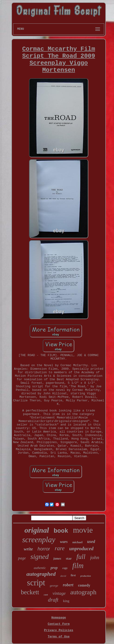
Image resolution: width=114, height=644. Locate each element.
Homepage (59, 618)
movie (83, 530)
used (91, 542)
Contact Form (59, 624)
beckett (30, 592)
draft (53, 600)
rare (60, 548)
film (78, 566)
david (63, 576)
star (69, 558)
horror (44, 549)
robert (68, 585)
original (37, 530)
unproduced (81, 549)
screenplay (39, 540)
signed (39, 556)
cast (46, 595)
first (73, 575)
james (57, 559)
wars (64, 542)
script (36, 583)
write (28, 549)
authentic (40, 568)
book (61, 531)
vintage (59, 593)
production (86, 576)
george (54, 586)
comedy (84, 585)
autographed (41, 574)
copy (65, 568)
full (81, 557)
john (95, 557)
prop (54, 568)
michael (77, 542)
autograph (83, 592)
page (22, 558)
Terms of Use (59, 637)
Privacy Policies (59, 630)
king (66, 601)
